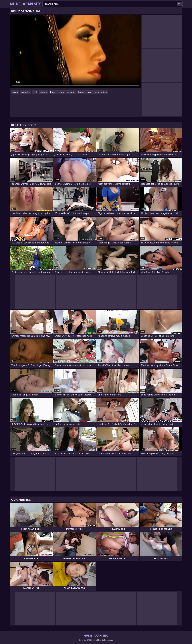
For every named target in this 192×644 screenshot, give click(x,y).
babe (53, 92)
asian (15, 92)
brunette (25, 92)
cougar (44, 92)
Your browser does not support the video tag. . (76, 52)
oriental (71, 92)
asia (90, 92)
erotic (61, 92)
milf (35, 92)
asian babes (101, 92)
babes (81, 92)
